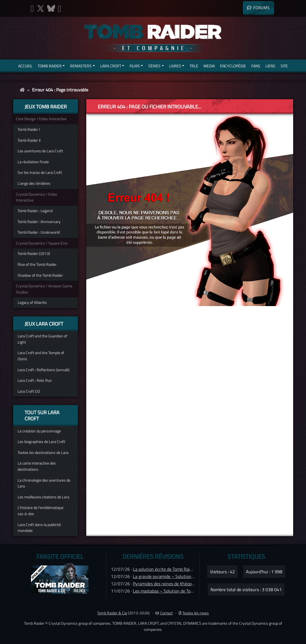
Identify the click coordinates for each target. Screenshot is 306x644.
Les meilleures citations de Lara (43, 497)
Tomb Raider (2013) (34, 254)
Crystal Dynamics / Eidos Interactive (37, 197)
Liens (270, 66)
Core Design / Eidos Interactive (41, 119)
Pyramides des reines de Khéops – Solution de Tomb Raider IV (191, 584)
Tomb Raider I (29, 129)
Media (209, 66)
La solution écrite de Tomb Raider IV (167, 569)
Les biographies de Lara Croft (41, 442)
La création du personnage (39, 431)
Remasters (81, 66)
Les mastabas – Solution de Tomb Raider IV (174, 591)
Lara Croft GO (29, 391)
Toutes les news (194, 613)
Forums (258, 8)
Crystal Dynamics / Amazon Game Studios (44, 289)
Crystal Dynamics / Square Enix (42, 243)
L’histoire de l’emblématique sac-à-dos (40, 511)
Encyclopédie (233, 66)
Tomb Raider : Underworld (39, 232)
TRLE (194, 66)
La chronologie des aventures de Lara (44, 483)
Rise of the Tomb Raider (37, 264)
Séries (154, 66)
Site (284, 66)
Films (135, 66)
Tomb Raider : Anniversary (39, 222)
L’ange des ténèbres (34, 183)
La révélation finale (33, 162)
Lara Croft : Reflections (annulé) (44, 370)
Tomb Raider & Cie (112, 613)
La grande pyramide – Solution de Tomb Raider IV (180, 576)
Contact (164, 613)
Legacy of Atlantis (32, 302)
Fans (256, 66)
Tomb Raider (50, 66)
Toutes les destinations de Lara (43, 453)
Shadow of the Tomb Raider (40, 275)
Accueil (25, 66)
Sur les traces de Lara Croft (40, 172)
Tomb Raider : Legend (35, 211)
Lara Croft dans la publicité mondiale (39, 528)
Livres (175, 66)
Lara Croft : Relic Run (35, 380)
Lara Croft (111, 66)
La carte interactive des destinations (37, 466)
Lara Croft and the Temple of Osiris (41, 356)
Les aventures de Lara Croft (40, 151)
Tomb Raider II (29, 140)
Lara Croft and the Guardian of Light (42, 339)
